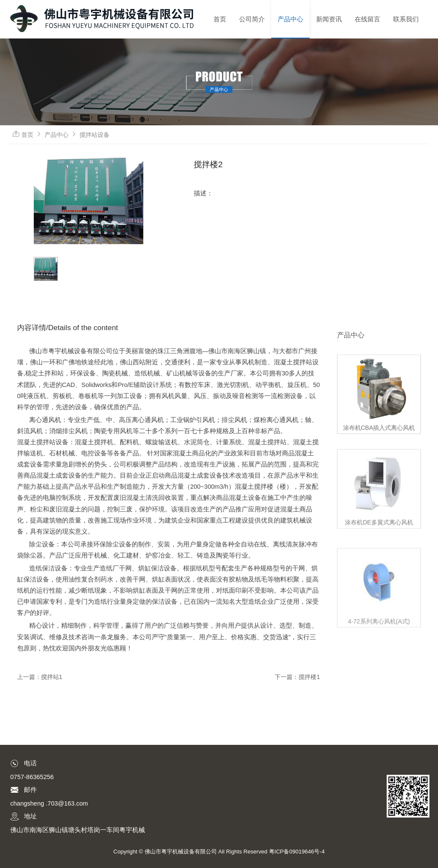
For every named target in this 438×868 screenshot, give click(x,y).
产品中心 (290, 19)
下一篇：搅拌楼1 (297, 677)
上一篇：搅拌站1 (40, 677)
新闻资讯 (329, 19)
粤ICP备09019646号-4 (297, 852)
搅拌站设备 (95, 135)
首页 (220, 19)
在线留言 (367, 19)
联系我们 (406, 19)
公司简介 (252, 19)
